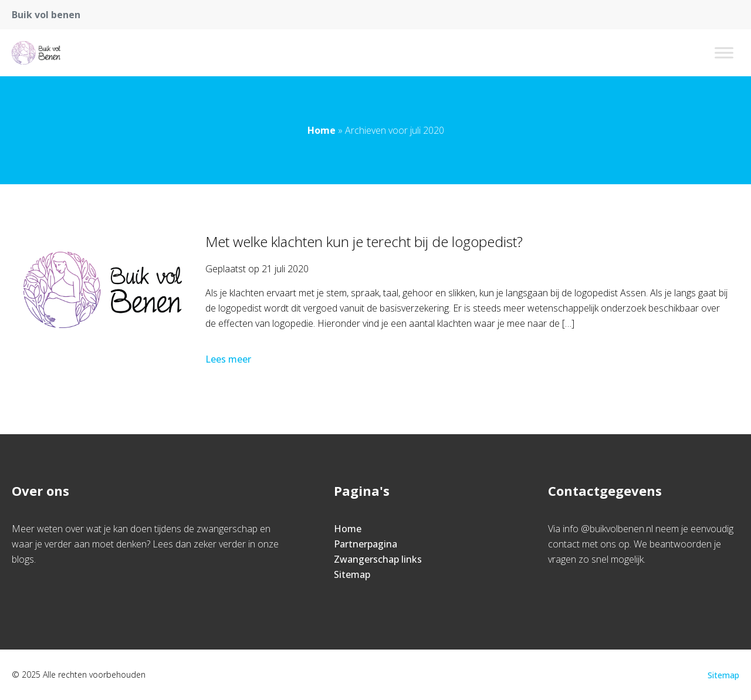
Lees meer (229, 359)
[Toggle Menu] (724, 53)
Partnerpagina (366, 544)
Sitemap (352, 574)
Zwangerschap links (378, 559)
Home (322, 130)
